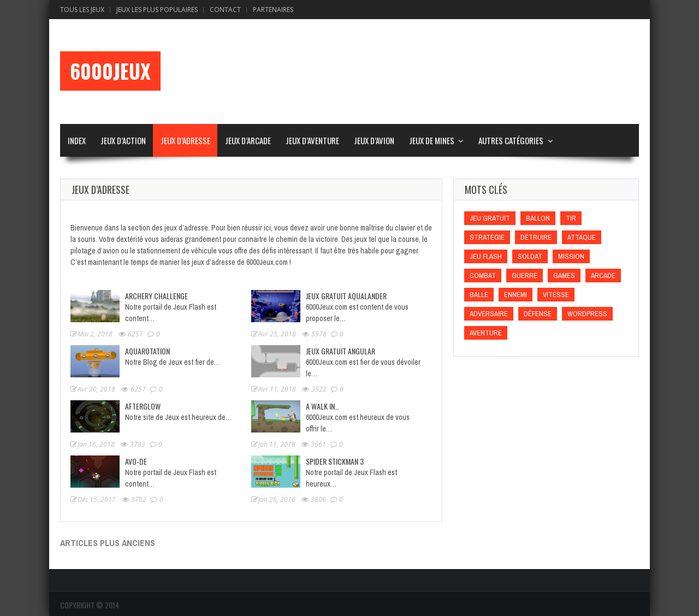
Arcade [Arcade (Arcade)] (603, 276)
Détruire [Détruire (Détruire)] (536, 237)
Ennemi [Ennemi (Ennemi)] (516, 295)
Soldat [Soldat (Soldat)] (530, 256)
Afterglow (143, 406)
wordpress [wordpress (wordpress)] (587, 314)
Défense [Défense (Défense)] (538, 314)
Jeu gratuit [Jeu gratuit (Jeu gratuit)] (490, 218)
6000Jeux (110, 71)
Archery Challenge (156, 296)
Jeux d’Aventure (312, 140)
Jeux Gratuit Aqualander (346, 296)
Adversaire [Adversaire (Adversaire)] (489, 314)
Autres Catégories (511, 140)
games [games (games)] (564, 276)
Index (77, 140)
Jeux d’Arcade (248, 140)
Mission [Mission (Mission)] (571, 256)
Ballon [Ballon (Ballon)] (538, 218)
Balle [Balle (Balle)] (479, 295)
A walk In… (322, 406)
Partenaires (273, 10)
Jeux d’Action (123, 140)
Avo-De (136, 461)
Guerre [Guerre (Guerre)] (525, 276)
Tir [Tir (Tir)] (571, 218)
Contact (225, 10)
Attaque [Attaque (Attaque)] (582, 237)
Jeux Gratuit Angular (340, 351)
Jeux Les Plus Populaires (157, 10)
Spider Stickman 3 (335, 461)
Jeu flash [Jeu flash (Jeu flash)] (486, 256)
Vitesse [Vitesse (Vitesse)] (556, 295)
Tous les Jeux (82, 10)
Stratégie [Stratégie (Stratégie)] (487, 237)
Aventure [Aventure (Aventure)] (486, 333)
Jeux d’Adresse (185, 140)
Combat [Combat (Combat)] (483, 276)
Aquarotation (147, 351)
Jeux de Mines (432, 140)
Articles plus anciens (108, 543)
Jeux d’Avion (374, 140)
